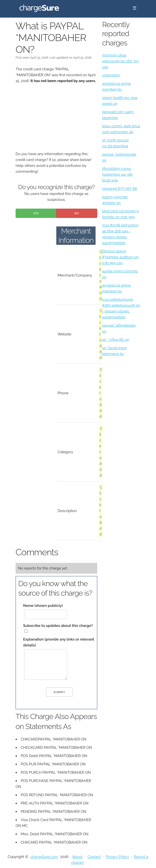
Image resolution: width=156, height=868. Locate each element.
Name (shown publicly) (43, 606)
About (77, 857)
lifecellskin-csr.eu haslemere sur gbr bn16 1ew (117, 174)
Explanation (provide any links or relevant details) (59, 642)
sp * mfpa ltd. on (116, 340)
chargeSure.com (44, 857)
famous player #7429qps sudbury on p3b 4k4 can (120, 257)
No (77, 213)
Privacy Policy (117, 857)
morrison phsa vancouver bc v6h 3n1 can (120, 61)
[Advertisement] (56, 120)
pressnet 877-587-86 (120, 189)
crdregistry (111, 75)
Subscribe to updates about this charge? (58, 626)
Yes (36, 213)
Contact (94, 857)
